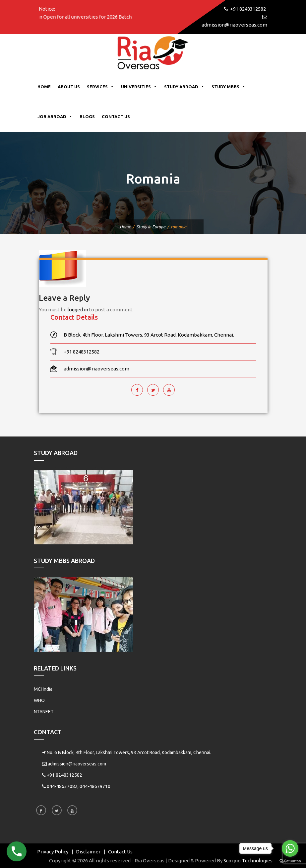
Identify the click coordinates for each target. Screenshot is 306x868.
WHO (39, 700)
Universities (139, 87)
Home (44, 87)
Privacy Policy (53, 852)
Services (100, 87)
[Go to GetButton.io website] (290, 861)
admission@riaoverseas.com (77, 764)
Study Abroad (184, 87)
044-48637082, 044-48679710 (79, 786)
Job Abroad (55, 117)
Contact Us (116, 117)
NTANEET (44, 712)
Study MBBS (229, 87)
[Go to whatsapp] (290, 848)
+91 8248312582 (64, 775)
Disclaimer (88, 852)
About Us (69, 87)
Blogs (87, 117)
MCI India (43, 689)
